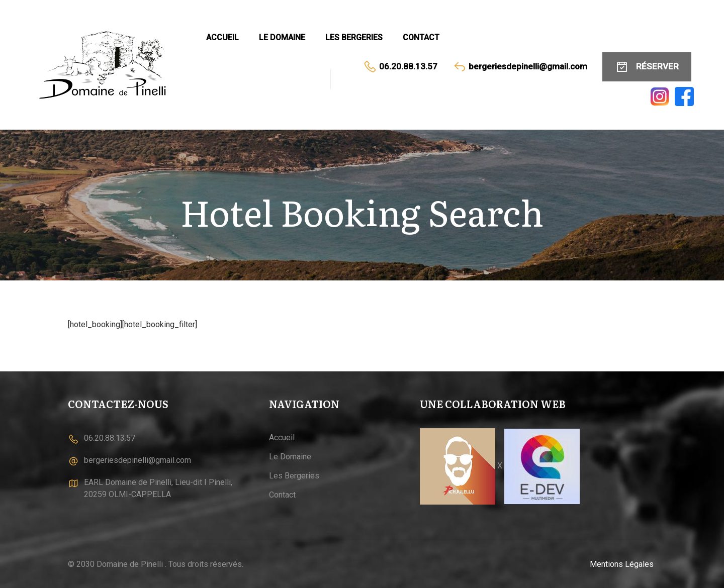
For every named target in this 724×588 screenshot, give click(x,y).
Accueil (222, 37)
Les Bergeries (354, 37)
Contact (421, 37)
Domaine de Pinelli (130, 564)
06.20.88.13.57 (400, 67)
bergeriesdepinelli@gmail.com (520, 67)
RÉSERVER (647, 67)
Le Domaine (282, 37)
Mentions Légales (622, 564)
